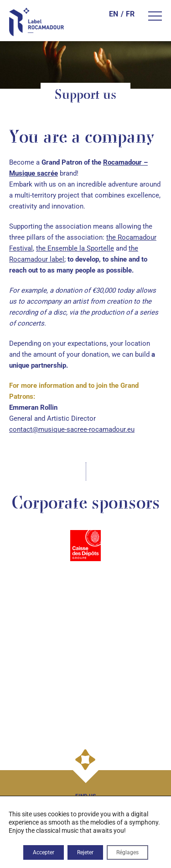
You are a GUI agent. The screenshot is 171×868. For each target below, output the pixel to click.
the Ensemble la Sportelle (75, 248)
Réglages (127, 852)
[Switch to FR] (127, 14)
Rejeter (85, 852)
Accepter (44, 852)
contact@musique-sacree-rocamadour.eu (72, 429)
